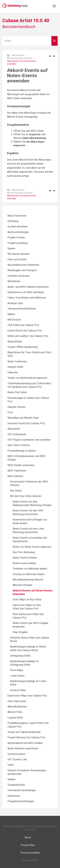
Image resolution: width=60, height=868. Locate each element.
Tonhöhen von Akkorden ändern (30, 569)
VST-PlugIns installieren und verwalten (29, 440)
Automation (14, 429)
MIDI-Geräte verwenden (21, 465)
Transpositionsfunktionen (22, 309)
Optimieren (14, 796)
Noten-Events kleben (24, 563)
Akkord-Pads (15, 712)
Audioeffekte (15, 342)
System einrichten (18, 227)
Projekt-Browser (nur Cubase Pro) (26, 737)
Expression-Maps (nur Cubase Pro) (27, 696)
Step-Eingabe (20, 632)
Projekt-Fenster (16, 237)
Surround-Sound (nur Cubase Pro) (26, 423)
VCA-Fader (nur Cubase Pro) (23, 325)
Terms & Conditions (30, 853)
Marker (11, 314)
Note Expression (17, 701)
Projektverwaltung (18, 243)
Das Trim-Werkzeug (24, 552)
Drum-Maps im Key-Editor (27, 599)
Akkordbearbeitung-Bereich (28, 580)
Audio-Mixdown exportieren (23, 748)
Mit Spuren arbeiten (18, 254)
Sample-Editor (15, 367)
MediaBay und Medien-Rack (23, 418)
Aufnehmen (14, 281)
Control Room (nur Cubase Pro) (25, 331)
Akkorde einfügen (22, 585)
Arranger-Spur (15, 303)
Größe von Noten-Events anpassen (32, 547)
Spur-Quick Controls (19, 445)
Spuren (11, 248)
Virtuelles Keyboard (19, 276)
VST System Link (17, 759)
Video (11, 765)
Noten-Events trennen (25, 558)
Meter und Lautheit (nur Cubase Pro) (28, 336)
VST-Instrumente (17, 434)
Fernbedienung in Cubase (22, 451)
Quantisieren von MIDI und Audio (26, 292)
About (28, 837)
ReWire (12, 779)
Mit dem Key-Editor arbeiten (19, 58)
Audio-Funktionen (17, 361)
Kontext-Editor (18, 690)
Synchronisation (16, 754)
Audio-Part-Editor (17, 392)
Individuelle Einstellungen (22, 790)
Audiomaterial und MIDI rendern (25, 743)
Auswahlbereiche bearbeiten (23, 265)
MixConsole (14, 320)
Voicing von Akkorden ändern (29, 574)
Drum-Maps (17, 670)
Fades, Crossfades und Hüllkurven (27, 298)
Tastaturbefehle (16, 785)
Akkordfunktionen (17, 707)
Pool (10, 412)
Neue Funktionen (17, 216)
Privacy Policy (28, 845)
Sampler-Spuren (17, 407)
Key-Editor (16, 491)
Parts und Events (17, 259)
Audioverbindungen (18, 232)
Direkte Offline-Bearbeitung (23, 347)
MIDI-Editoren (18, 55)
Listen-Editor (17, 676)
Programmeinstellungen (21, 801)
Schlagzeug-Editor (20, 656)
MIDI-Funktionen (17, 471)
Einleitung (13, 221)
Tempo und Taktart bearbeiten (24, 732)
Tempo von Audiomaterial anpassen (27, 378)
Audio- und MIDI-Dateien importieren (28, 287)
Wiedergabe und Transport (22, 270)
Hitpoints (13, 372)
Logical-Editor (15, 718)
